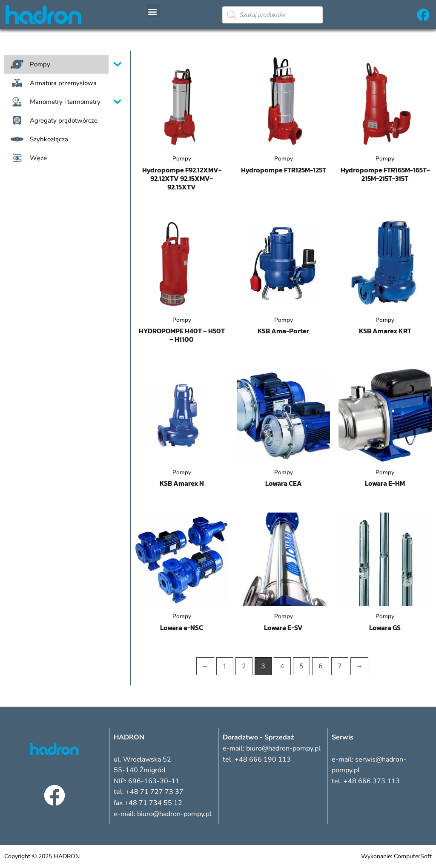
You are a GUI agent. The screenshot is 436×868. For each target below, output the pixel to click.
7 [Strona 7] (340, 666)
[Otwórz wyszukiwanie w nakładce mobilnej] (272, 15)
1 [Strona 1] (225, 666)
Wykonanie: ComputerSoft (396, 856)
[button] (153, 11)
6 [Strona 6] (321, 666)
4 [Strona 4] (282, 666)
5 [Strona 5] (301, 666)
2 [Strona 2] (244, 666)
